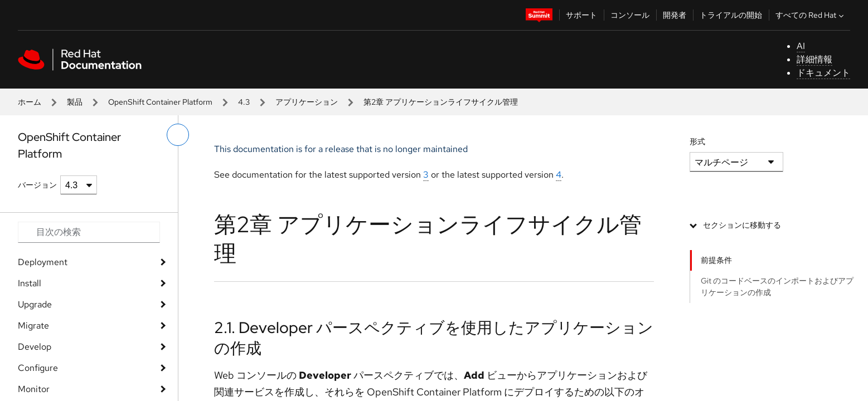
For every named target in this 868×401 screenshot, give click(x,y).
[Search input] (89, 232)
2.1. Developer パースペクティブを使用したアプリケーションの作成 (434, 338)
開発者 (675, 15)
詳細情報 (814, 59)
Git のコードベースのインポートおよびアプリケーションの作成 (777, 287)
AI (801, 46)
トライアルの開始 (731, 15)
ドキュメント (823, 73)
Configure (38, 368)
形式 (697, 141)
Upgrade (35, 304)
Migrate (33, 326)
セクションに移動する (742, 225)
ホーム (30, 102)
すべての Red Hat (811, 15)
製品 (75, 102)
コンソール (630, 15)
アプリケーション (307, 102)
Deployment (43, 262)
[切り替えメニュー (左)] (178, 135)
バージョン (37, 185)
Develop (35, 347)
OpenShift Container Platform (160, 102)
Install (30, 283)
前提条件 (716, 260)
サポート (581, 15)
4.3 (244, 102)
